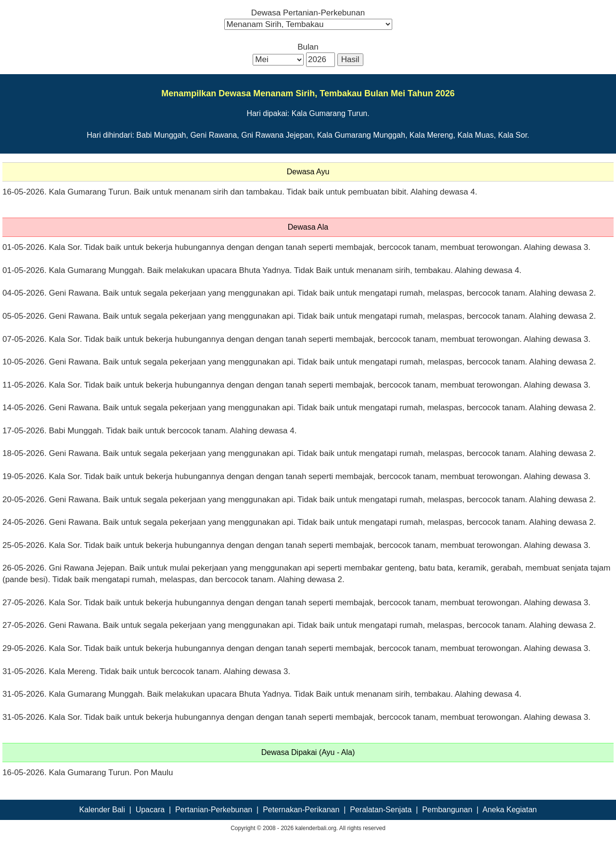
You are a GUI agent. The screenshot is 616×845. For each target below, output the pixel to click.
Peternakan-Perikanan (301, 810)
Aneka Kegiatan (509, 810)
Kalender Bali (102, 810)
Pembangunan (447, 810)
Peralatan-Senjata (381, 810)
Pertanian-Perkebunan (214, 810)
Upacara (150, 810)
